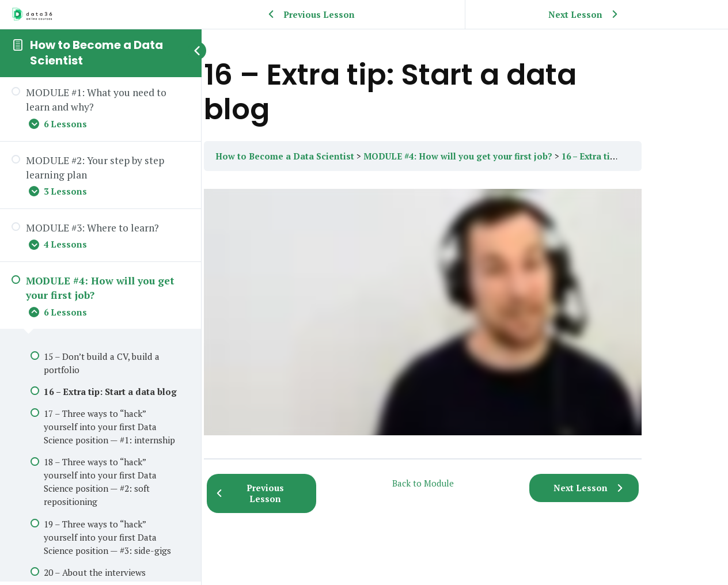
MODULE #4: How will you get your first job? (513, 156)
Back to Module (465, 483)
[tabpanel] (465, 315)
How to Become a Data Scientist (96, 53)
